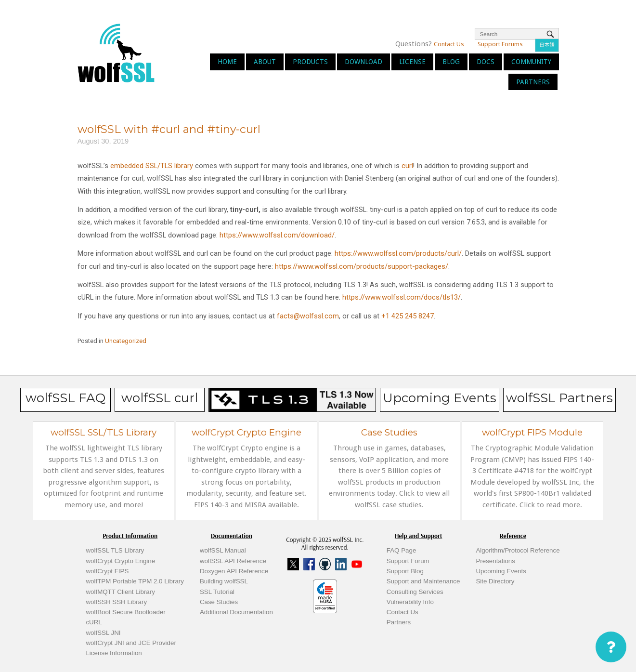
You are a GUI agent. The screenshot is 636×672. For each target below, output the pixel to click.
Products (310, 62)
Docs (486, 62)
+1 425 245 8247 (407, 316)
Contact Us (449, 44)
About (265, 62)
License (412, 62)
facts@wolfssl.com (307, 316)
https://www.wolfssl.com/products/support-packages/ (362, 266)
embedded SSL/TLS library (152, 166)
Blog (451, 62)
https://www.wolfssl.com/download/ (277, 235)
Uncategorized (126, 341)
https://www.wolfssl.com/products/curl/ (398, 253)
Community (531, 62)
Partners (533, 82)
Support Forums (500, 44)
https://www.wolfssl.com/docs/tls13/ (402, 297)
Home (227, 62)
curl (407, 166)
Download (363, 62)
